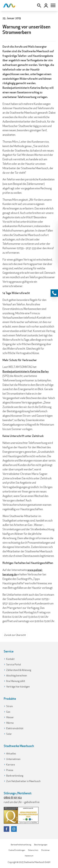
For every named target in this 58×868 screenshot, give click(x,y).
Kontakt (10, 659)
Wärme (10, 723)
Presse (10, 770)
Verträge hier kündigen (18, 687)
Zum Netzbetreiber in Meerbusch (23, 781)
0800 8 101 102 (13, 798)
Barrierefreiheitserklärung (21, 845)
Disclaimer (45, 850)
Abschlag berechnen (17, 676)
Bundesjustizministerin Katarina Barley (26, 371)
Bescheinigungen (41, 845)
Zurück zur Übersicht (15, 635)
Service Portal (14, 665)
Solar (9, 734)
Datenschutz (33, 850)
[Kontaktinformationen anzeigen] (54, 293)
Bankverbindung (15, 776)
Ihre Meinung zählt (16, 681)
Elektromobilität (15, 728)
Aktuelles (11, 754)
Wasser (10, 717)
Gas (8, 712)
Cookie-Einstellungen (17, 850)
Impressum (29, 856)
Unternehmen (13, 759)
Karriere (11, 765)
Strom (10, 706)
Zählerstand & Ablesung (19, 670)
